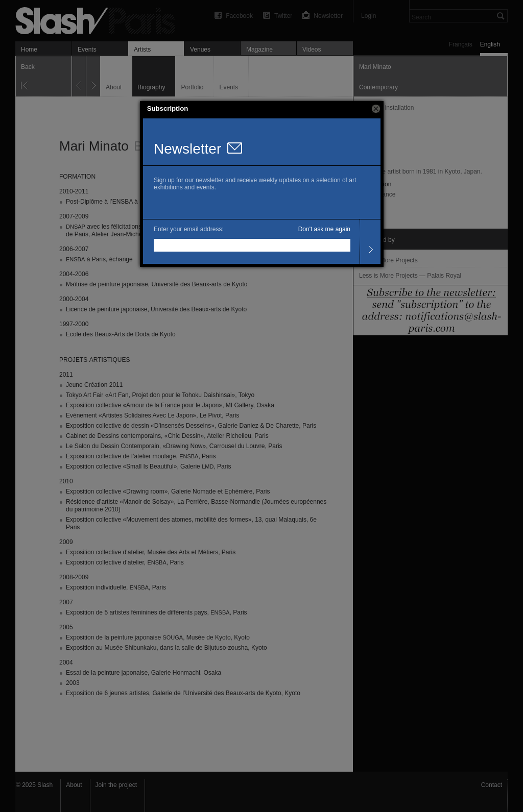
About (74, 785)
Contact (492, 785)
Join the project (116, 785)
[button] (376, 109)
